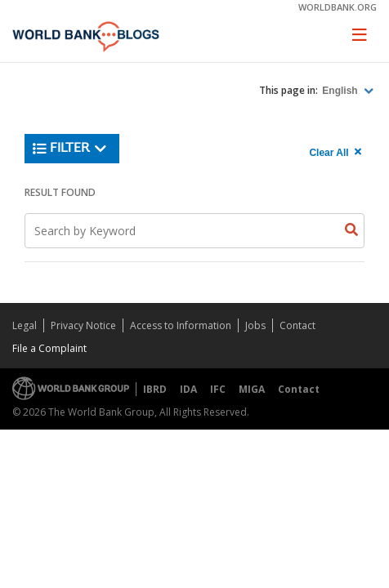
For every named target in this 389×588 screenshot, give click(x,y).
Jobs (255, 325)
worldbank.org (338, 7)
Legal (25, 325)
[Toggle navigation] (360, 34)
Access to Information (181, 325)
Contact (297, 325)
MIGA (252, 389)
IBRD (155, 389)
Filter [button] (70, 149)
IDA (188, 389)
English (341, 91)
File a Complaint (49, 348)
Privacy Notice (83, 325)
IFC (218, 389)
